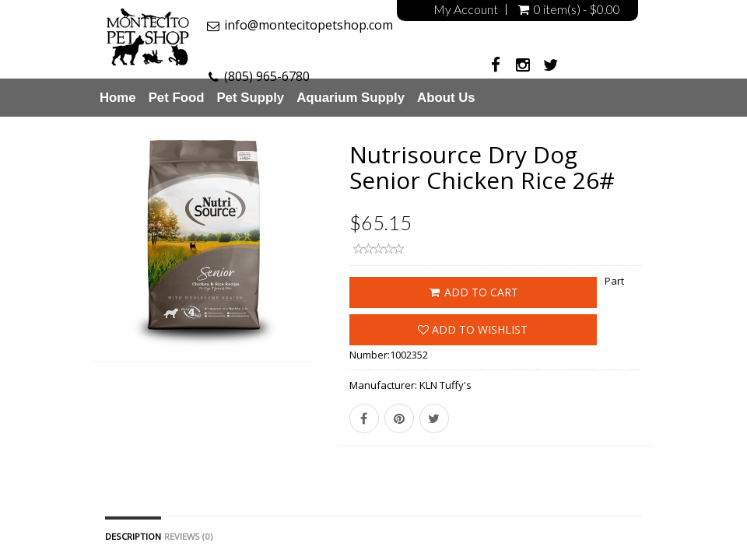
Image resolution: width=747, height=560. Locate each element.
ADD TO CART (473, 292)
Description (133, 536)
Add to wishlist (473, 329)
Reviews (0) (188, 536)
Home (118, 98)
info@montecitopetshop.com (309, 25)
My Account (466, 9)
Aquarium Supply (351, 98)
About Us (446, 98)
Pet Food (177, 98)
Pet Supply (250, 98)
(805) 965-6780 (267, 76)
